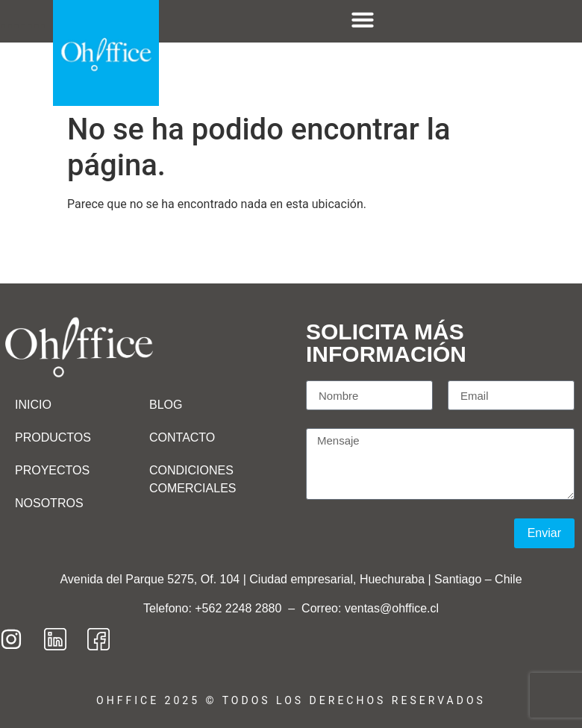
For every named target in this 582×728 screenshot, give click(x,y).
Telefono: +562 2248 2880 (214, 608)
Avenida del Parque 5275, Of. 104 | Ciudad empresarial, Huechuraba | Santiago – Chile (291, 579)
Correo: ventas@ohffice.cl (370, 608)
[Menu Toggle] (363, 19)
